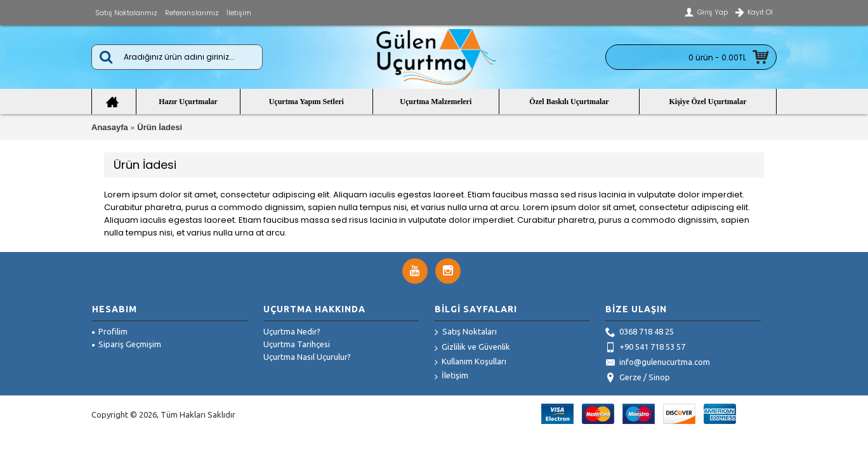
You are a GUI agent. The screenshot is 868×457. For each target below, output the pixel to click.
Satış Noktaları (466, 333)
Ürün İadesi (160, 127)
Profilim (110, 331)
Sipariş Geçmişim (127, 344)
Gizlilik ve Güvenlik (472, 348)
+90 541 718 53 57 (645, 348)
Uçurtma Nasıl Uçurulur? (307, 357)
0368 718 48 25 (640, 333)
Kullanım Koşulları (470, 362)
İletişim (451, 376)
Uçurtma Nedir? (292, 331)
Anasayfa (110, 127)
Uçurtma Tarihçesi (297, 344)
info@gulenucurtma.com (658, 363)
